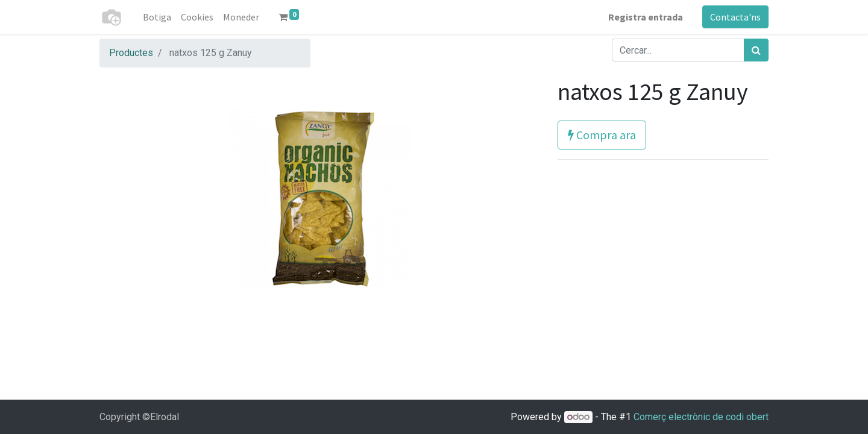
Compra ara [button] (602, 135)
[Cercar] (756, 50)
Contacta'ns (735, 17)
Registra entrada (646, 17)
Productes (131, 53)
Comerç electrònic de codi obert (701, 417)
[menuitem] (157, 17)
